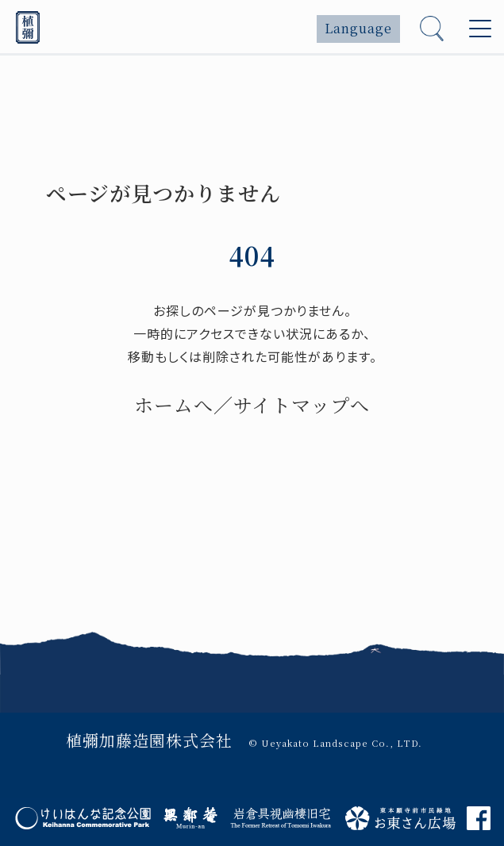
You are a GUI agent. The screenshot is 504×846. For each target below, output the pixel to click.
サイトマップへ (302, 404)
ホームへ (174, 404)
